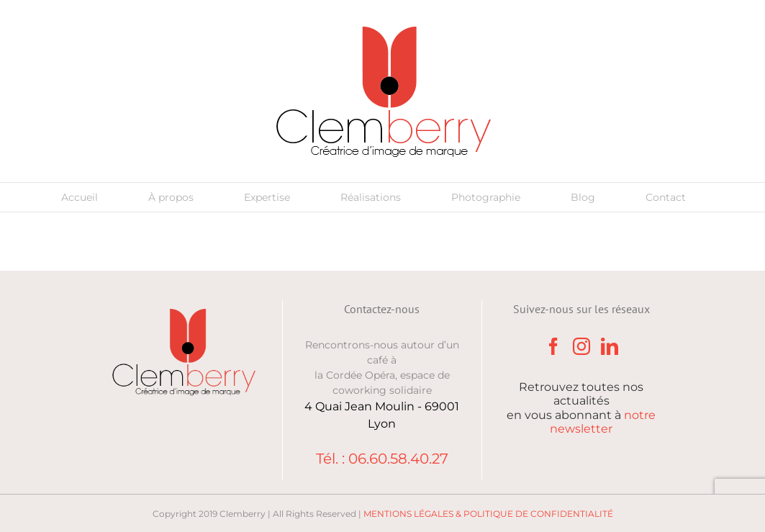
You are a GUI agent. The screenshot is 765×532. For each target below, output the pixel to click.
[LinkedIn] (610, 346)
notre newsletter (603, 422)
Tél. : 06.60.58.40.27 (382, 459)
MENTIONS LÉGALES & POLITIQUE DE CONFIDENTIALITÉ (488, 514)
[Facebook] (553, 346)
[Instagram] (581, 346)
